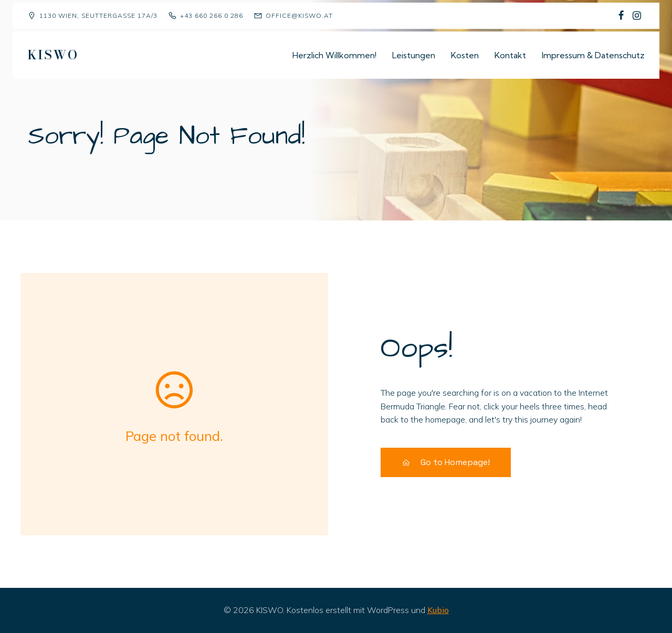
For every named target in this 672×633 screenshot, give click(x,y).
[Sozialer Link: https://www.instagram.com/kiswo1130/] (637, 16)
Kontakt (510, 55)
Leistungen (414, 55)
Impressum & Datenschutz (593, 55)
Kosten (465, 55)
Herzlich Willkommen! (334, 55)
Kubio (438, 610)
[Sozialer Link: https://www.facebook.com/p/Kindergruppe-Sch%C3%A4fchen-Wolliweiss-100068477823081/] (621, 16)
